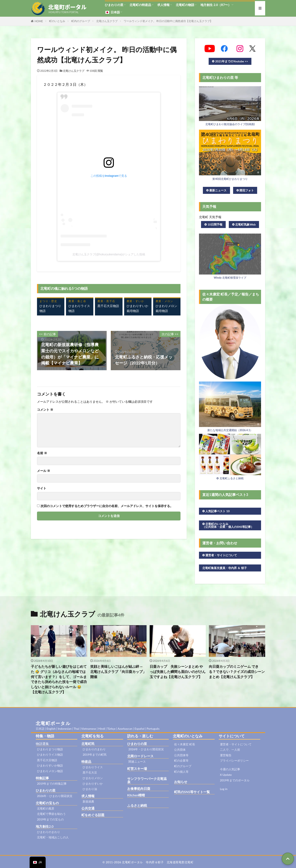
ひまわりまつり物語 (50, 749)
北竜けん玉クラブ (107, 21)
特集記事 (42, 778)
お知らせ (181, 782)
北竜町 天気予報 (210, 217)
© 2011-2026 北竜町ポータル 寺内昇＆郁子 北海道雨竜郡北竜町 (148, 862)
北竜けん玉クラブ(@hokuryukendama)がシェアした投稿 (109, 254)
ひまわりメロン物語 (50, 771)
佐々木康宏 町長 (185, 744)
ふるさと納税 (137, 805)
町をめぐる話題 (93, 815)
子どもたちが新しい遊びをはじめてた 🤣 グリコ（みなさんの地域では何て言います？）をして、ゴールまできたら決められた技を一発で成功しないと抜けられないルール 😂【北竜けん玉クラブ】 (59, 679)
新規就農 (88, 801)
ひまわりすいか (93, 784)
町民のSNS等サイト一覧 (192, 792)
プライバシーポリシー (234, 760)
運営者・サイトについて (236, 744)
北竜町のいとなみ (188, 736)
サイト (42, 488)
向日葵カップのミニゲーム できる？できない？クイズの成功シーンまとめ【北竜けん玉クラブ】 (237, 672)
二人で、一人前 (230, 750)
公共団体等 (181, 755)
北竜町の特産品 (140, 5)
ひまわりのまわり (49, 832)
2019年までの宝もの (50, 819)
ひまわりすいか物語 (50, 765)
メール (44, 471)
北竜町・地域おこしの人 (53, 837)
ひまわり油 (90, 789)
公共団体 (180, 750)
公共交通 (88, 808)
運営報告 (226, 755)
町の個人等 (181, 772)
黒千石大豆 (90, 772)
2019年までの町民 (95, 755)
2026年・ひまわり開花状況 (55, 796)
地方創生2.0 (45, 826)
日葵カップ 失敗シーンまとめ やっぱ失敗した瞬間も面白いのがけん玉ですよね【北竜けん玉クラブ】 (178, 672)
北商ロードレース (140, 756)
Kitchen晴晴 (136, 795)
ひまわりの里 (114, 5)
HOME (39, 21)
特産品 (86, 762)
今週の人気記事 (230, 769)
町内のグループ (81, 21)
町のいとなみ (57, 21)
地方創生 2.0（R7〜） (216, 5)
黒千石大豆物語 (47, 760)
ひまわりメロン (93, 778)
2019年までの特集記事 (52, 784)
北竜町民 (88, 744)
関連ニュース (137, 762)
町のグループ (183, 766)
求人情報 (163, 5)
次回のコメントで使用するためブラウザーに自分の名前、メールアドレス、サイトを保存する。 (107, 506)
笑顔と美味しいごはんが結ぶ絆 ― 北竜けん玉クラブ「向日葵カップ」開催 (118, 672)
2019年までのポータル (235, 780)
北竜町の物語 (185, 5)
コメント (45, 410)
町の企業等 (181, 760)
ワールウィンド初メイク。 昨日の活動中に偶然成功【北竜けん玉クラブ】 (168, 21)
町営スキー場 (137, 769)
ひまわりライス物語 (50, 755)
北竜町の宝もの (47, 803)
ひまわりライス (93, 767)
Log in (224, 789)
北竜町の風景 (46, 808)
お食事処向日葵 (139, 788)
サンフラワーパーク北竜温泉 (147, 780)
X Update (226, 775)
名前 (42, 453)
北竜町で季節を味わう (51, 814)
